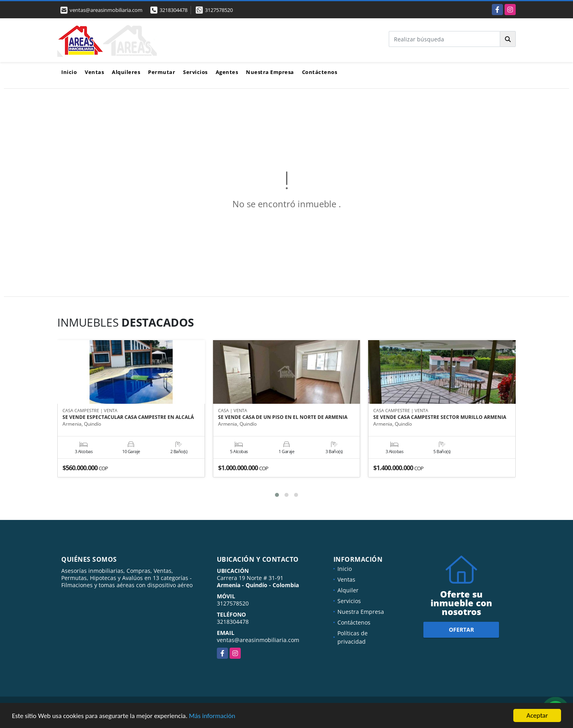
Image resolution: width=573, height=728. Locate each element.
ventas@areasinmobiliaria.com (258, 640)
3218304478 (173, 10)
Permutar (162, 72)
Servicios (195, 72)
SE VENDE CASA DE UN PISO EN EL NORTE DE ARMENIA (283, 417)
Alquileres (126, 72)
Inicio (69, 72)
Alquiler (348, 590)
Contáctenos (320, 72)
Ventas (94, 72)
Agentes (227, 72)
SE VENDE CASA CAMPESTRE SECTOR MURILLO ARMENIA (440, 417)
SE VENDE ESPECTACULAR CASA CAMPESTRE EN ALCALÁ (128, 417)
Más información (212, 717)
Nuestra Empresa (270, 72)
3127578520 (219, 10)
